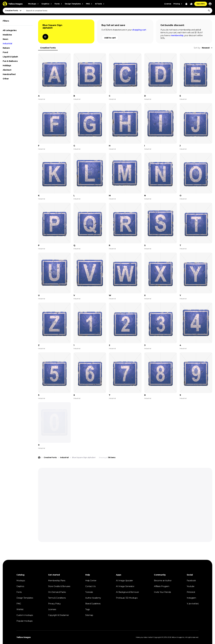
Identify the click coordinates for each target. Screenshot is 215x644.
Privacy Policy (54, 604)
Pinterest (191, 592)
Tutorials (89, 592)
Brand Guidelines (93, 604)
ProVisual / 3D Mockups (127, 598)
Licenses (52, 609)
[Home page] (39, 458)
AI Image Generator (125, 586)
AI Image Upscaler (124, 581)
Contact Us (90, 586)
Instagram (191, 598)
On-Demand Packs (57, 592)
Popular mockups (24, 621)
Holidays (7, 65)
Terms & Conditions (57, 598)
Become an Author (163, 581)
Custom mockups (25, 615)
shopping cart (139, 30)
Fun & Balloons (10, 61)
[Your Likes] (191, 4)
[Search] (209, 11)
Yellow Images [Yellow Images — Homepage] (24, 637)
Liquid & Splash (10, 57)
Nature (6, 48)
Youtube (191, 586)
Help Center (91, 581)
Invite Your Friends (162, 592)
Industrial (7, 44)
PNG (19, 604)
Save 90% (201, 4)
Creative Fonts (48, 48)
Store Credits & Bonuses (59, 586)
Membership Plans (57, 581)
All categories (10, 30)
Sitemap (89, 615)
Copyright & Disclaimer (58, 615)
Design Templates (25, 598)
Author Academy (93, 598)
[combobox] (118, 11)
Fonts (19, 592)
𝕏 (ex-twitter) (193, 604)
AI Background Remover (127, 592)
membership (177, 35)
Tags (87, 609)
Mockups (21, 581)
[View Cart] (186, 4)
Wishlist (20, 609)
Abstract (7, 70)
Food (5, 52)
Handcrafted (9, 74)
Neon (5, 39)
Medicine (7, 35)
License (168, 4)
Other (6, 79)
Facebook (191, 581)
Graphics (20, 586)
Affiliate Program (162, 586)
